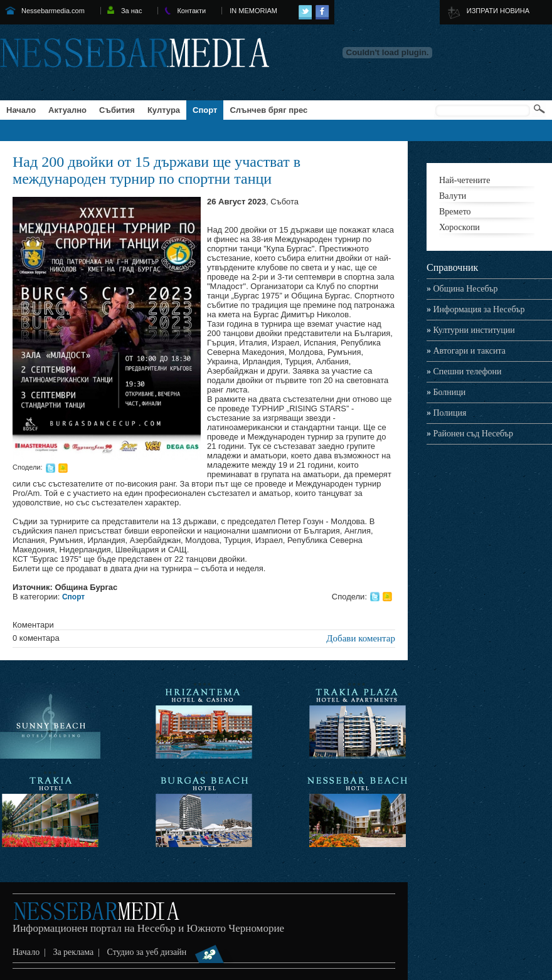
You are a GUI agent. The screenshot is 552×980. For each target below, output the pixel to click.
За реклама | (78, 952)
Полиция (446, 413)
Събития (117, 110)
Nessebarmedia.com (53, 11)
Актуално (67, 110)
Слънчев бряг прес (268, 110)
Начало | (31, 952)
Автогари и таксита (466, 351)
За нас (132, 11)
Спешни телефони (464, 371)
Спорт (205, 110)
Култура (164, 110)
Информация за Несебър (475, 309)
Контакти (191, 11)
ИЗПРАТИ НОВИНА (498, 11)
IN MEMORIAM (253, 11)
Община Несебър (462, 289)
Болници (446, 392)
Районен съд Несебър (470, 434)
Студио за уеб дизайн (171, 952)
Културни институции (471, 330)
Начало (21, 110)
